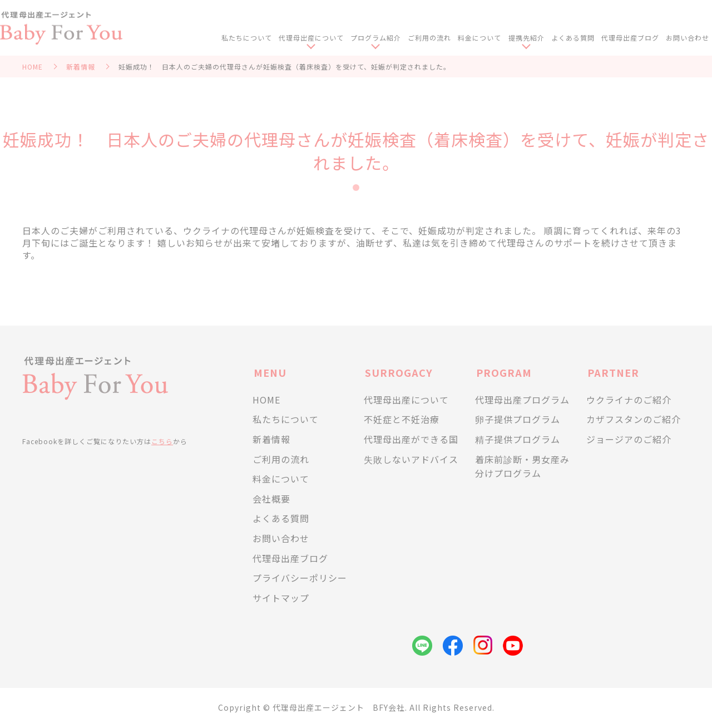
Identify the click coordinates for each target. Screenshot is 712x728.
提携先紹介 (529, 38)
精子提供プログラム (518, 439)
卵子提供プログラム (518, 419)
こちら (162, 441)
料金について (483, 38)
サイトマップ (281, 598)
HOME (33, 67)
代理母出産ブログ (631, 38)
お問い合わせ (688, 38)
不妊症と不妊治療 (402, 419)
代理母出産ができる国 (411, 439)
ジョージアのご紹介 (629, 439)
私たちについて (253, 38)
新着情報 (81, 67)
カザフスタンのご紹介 (634, 419)
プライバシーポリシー (300, 578)
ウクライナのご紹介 (629, 400)
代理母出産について (317, 38)
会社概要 (271, 499)
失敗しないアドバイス (411, 459)
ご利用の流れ (434, 38)
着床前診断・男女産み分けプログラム (522, 466)
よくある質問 (575, 38)
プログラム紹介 (381, 38)
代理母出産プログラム (522, 400)
